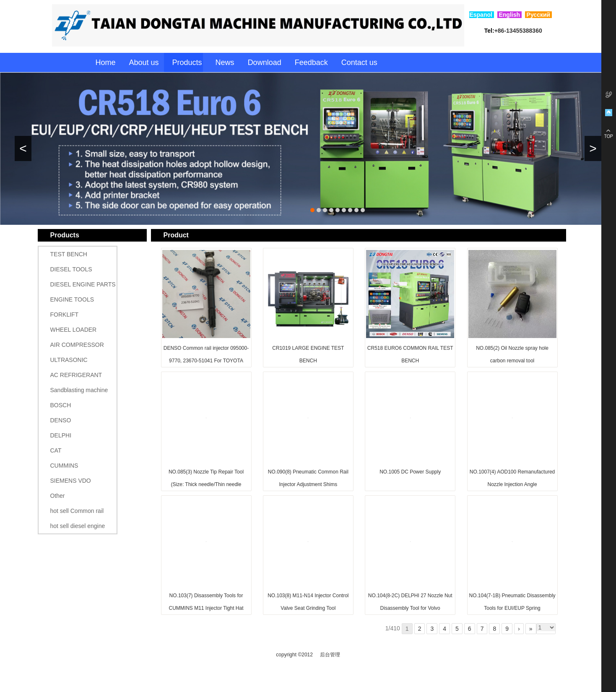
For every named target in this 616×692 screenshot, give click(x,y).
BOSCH (61, 405)
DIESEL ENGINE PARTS (83, 284)
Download (265, 62)
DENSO (61, 420)
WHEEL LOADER (74, 330)
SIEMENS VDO (71, 481)
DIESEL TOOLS (71, 269)
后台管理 (330, 655)
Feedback (311, 62)
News (225, 62)
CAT (56, 450)
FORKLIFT (65, 315)
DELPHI (61, 435)
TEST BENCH (69, 254)
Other (58, 496)
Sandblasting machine (79, 390)
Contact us (359, 62)
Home (105, 62)
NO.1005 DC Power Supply (410, 472)
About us (144, 62)
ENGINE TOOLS (72, 299)
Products (187, 62)
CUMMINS (64, 466)
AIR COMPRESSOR (77, 345)
